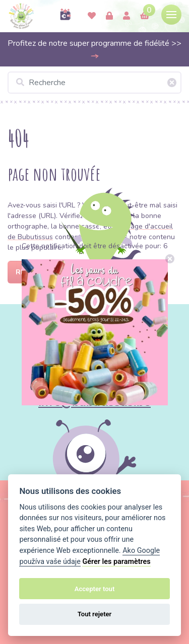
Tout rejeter (95, 614)
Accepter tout (95, 589)
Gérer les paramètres (116, 562)
